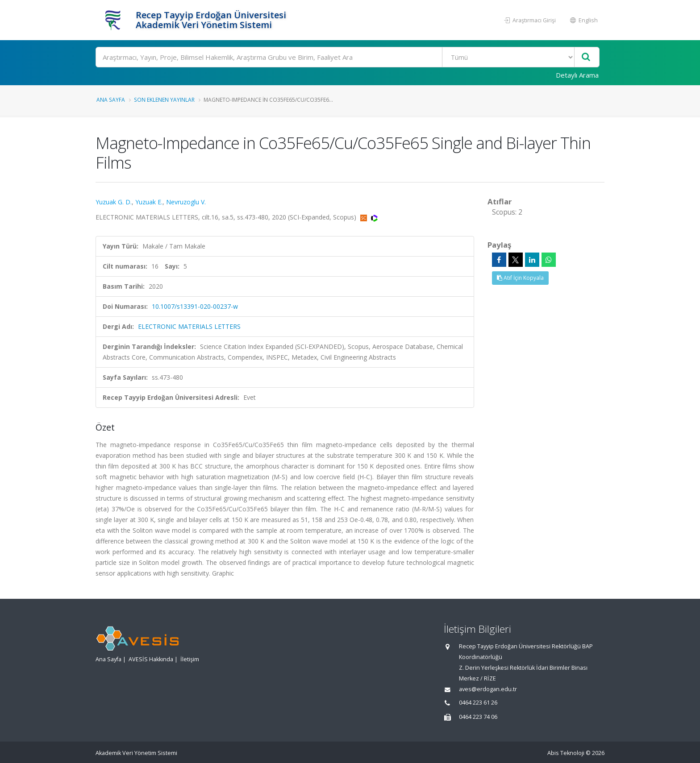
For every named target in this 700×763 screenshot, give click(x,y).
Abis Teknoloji (566, 753)
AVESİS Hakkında (151, 659)
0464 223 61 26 (478, 703)
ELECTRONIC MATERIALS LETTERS (189, 326)
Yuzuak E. (149, 202)
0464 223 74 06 (478, 717)
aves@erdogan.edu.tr (488, 689)
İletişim (190, 659)
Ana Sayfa (111, 100)
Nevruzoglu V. (186, 202)
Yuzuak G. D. (114, 202)
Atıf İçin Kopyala (520, 278)
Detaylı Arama (577, 75)
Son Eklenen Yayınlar (164, 100)
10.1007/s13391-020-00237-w (195, 306)
